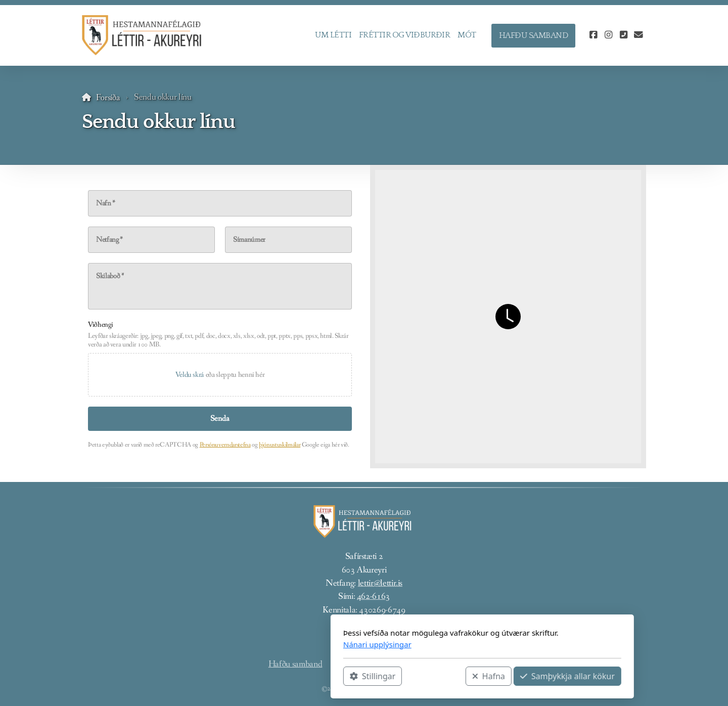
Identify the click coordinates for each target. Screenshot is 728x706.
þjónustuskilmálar (280, 445)
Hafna (370, 676)
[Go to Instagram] (608, 35)
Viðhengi (100, 325)
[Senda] (220, 419)
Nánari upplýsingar (259, 644)
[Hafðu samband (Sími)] (623, 35)
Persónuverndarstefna (225, 445)
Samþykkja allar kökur (449, 676)
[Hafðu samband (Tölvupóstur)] (639, 35)
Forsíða (108, 98)
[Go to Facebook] (593, 35)
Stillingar (254, 676)
